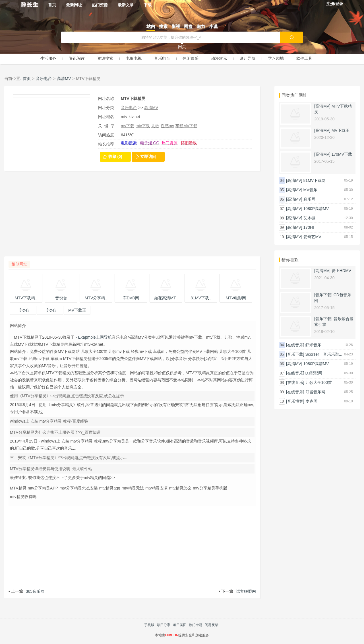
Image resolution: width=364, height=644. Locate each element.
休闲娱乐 (191, 58)
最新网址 (74, 5)
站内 (151, 26)
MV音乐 (310, 190)
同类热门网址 (294, 95)
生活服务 (48, 58)
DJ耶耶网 (314, 373)
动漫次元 (219, 58)
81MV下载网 (315, 180)
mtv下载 (143, 126)
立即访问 (148, 157)
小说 (213, 26)
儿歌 (155, 126)
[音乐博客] (295, 401)
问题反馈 (212, 625)
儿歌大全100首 (319, 382)
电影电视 (134, 58)
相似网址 (19, 264)
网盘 (188, 26)
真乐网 (309, 199)
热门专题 (196, 625)
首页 (52, 5)
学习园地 (276, 58)
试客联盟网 (237, 591)
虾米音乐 (313, 345)
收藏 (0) (115, 157)
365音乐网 (26, 591)
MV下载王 (341, 130)
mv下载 (128, 126)
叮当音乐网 (315, 392)
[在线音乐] (295, 345)
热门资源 (100, 5)
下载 (148, 5)
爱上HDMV (341, 271)
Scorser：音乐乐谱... (324, 354)
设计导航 (247, 58)
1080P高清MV (316, 209)
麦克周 (311, 401)
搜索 (163, 26)
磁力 (201, 26)
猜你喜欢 (290, 260)
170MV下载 (342, 154)
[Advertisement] (132, 217)
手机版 (149, 625)
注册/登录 (335, 4)
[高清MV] (322, 106)
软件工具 (304, 58)
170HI (309, 227)
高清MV (64, 79)
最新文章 (126, 5)
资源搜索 (105, 58)
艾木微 (309, 218)
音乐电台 (162, 58)
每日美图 (180, 625)
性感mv (167, 126)
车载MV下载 (186, 126)
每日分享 (164, 625)
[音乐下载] (323, 295)
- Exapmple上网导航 (93, 337)
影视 (176, 26)
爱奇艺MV (312, 237)
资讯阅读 (77, 58)
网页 (182, 47)
